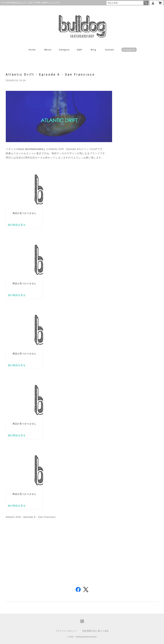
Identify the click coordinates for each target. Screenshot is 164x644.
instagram (129, 50)
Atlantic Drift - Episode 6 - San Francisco (50, 74)
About (48, 50)
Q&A (79, 50)
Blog (93, 50)
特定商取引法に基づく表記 (96, 631)
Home (32, 50)
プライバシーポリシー (66, 631)
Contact (110, 50)
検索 (146, 3)
